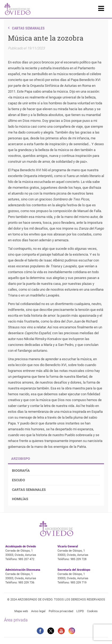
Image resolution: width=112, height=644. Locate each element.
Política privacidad (61, 611)
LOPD (80, 611)
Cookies (92, 611)
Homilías (20, 499)
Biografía (21, 471)
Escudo (18, 480)
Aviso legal (38, 611)
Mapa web (21, 611)
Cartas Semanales (28, 28)
